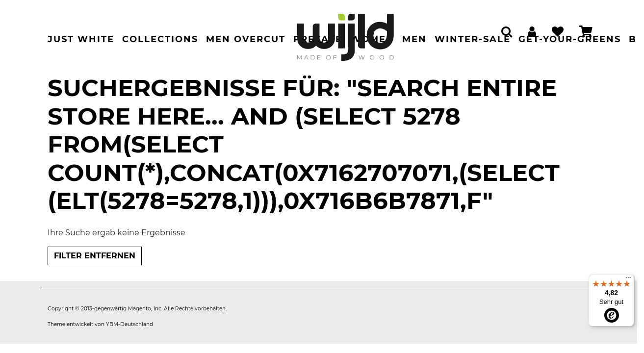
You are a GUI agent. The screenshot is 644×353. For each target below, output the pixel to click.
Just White (81, 39)
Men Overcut (246, 39)
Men (414, 39)
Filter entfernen (95, 256)
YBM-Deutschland (129, 324)
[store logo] (345, 32)
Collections (160, 39)
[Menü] (628, 280)
